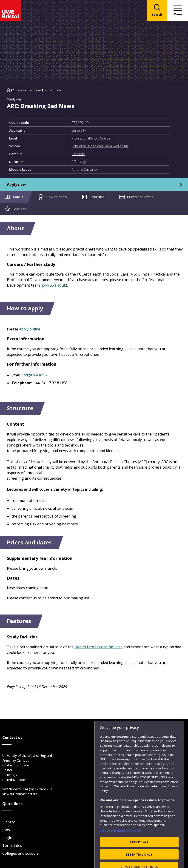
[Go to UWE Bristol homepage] (9, 90)
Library (9, 822)
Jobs (6, 830)
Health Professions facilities (98, 647)
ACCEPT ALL (139, 854)
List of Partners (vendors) (120, 842)
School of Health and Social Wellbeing (100, 146)
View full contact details (20, 794)
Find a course (53, 90)
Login (7, 838)
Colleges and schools (20, 853)
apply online (30, 329)
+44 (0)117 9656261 (37, 789)
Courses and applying (27, 90)
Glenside (78, 154)
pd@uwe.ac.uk (54, 285)
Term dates (12, 845)
